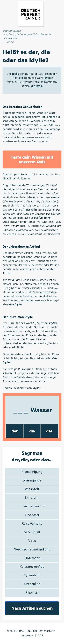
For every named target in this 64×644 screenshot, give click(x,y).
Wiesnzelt (32, 489)
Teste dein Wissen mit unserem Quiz (32, 159)
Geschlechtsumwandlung (32, 550)
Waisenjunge (32, 481)
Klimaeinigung (32, 472)
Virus (32, 541)
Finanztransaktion (32, 506)
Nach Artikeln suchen (32, 608)
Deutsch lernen (12, 31)
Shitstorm (32, 498)
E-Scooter (32, 515)
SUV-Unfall (32, 532)
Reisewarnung (32, 524)
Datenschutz (47, 631)
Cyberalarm (32, 575)
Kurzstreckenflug (32, 567)
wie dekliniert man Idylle (24, 388)
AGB (40, 636)
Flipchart (32, 593)
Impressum (28, 636)
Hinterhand (32, 558)
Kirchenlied (32, 584)
